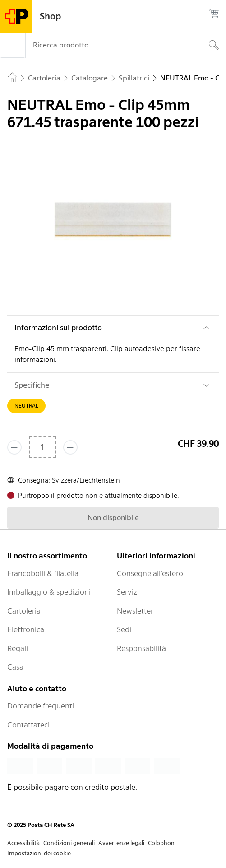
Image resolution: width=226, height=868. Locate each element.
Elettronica (26, 629)
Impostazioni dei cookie (39, 853)
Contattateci (28, 725)
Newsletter (135, 611)
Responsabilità (141, 648)
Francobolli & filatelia (43, 573)
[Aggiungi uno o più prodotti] (70, 447)
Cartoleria (24, 611)
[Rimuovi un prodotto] (14, 447)
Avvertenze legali (121, 843)
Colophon (161, 843)
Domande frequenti (41, 706)
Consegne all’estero (150, 573)
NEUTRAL (26, 406)
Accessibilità (23, 843)
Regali (18, 648)
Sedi (124, 629)
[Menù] (13, 45)
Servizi (128, 592)
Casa (15, 667)
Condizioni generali (69, 843)
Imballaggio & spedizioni (49, 592)
